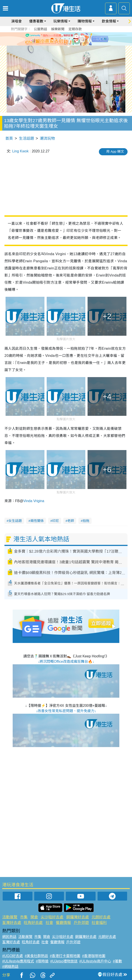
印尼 (56, 521)
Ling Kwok (20, 151)
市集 (24, 917)
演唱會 (16, 21)
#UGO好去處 (13, 956)
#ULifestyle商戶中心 (95, 961)
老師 (71, 521)
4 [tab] (69, 39)
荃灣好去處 (12, 923)
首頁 (9, 138)
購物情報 (85, 21)
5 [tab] (74, 39)
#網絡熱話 (10, 967)
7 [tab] (65, 44)
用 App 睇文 (115, 151)
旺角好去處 (33, 923)
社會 (49, 923)
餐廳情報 (63, 923)
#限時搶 (42, 961)
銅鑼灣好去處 (78, 917)
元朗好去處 (101, 917)
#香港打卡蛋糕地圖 (65, 956)
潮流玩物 (47, 138)
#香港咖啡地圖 (94, 956)
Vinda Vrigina (34, 501)
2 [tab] (60, 39)
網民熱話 (9, 937)
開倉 (34, 917)
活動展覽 (10, 917)
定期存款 (75, 29)
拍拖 (86, 521)
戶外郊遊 (81, 923)
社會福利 (99, 923)
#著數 (117, 961)
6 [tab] (78, 39)
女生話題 (15, 521)
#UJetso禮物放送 (64, 961)
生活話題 (26, 138)
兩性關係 (37, 521)
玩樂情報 (60, 21)
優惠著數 (36, 21)
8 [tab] (69, 44)
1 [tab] (56, 39)
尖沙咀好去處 (52, 917)
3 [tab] (65, 39)
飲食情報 (109, 21)
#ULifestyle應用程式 (18, 961)
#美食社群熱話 (36, 956)
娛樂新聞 (58, 29)
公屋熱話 (40, 29)
